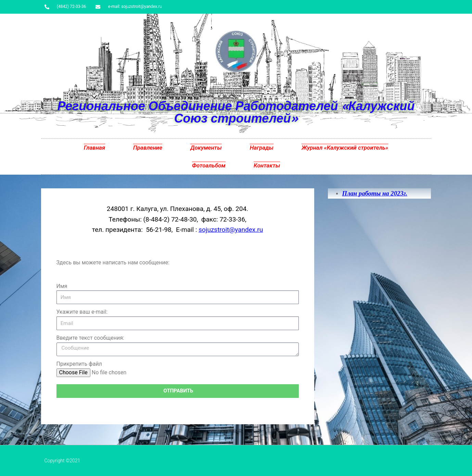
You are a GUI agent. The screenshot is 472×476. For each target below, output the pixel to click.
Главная (94, 148)
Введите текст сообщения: (90, 338)
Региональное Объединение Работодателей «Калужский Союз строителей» (236, 112)
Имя (62, 286)
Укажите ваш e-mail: (82, 312)
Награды (262, 148)
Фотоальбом (209, 165)
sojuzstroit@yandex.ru (231, 230)
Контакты (267, 165)
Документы (206, 148)
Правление (148, 148)
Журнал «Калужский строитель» (345, 148)
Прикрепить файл (79, 364)
